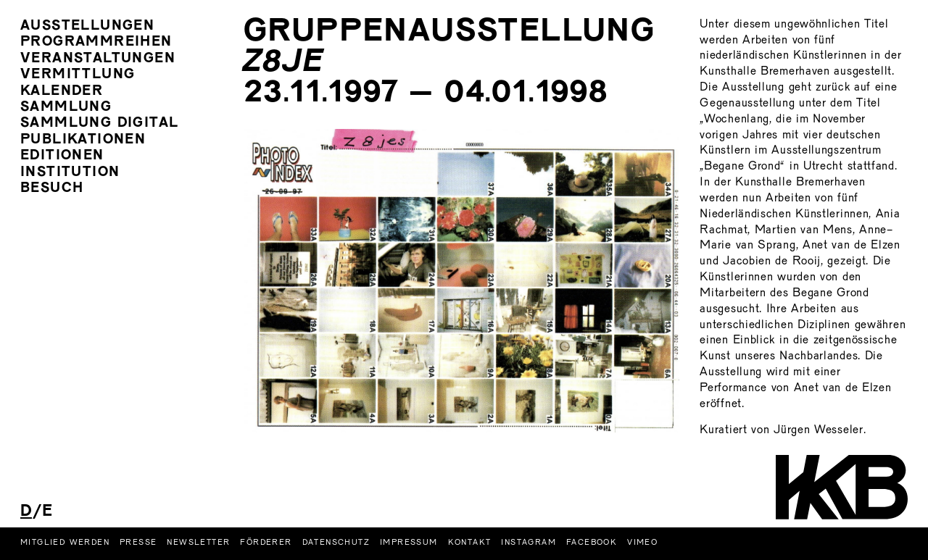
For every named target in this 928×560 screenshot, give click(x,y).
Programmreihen (96, 42)
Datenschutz (336, 543)
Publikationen (83, 140)
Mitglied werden (65, 543)
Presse (138, 543)
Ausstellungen (87, 26)
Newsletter (198, 543)
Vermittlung (78, 75)
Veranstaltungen (98, 59)
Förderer (266, 543)
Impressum (409, 543)
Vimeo (642, 543)
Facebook (592, 543)
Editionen (62, 156)
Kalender (62, 92)
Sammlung (66, 108)
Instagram (529, 543)
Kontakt (470, 543)
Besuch (52, 189)
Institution (70, 173)
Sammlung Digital (99, 124)
